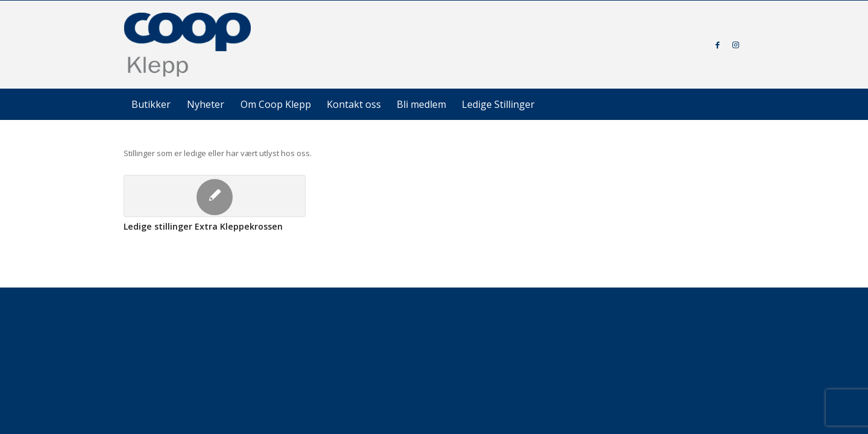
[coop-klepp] (188, 45)
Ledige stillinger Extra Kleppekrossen (203, 226)
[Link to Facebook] (717, 45)
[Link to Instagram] (735, 45)
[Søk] (717, 104)
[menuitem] (151, 104)
